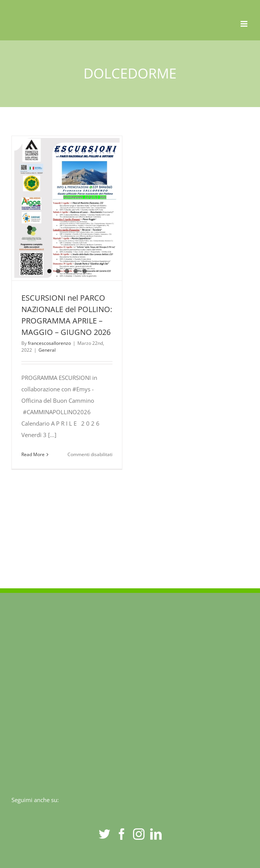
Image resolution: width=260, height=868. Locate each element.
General (47, 350)
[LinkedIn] (156, 834)
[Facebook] (122, 834)
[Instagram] (139, 834)
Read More (33, 454)
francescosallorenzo (49, 343)
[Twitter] (104, 834)
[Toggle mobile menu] (245, 24)
